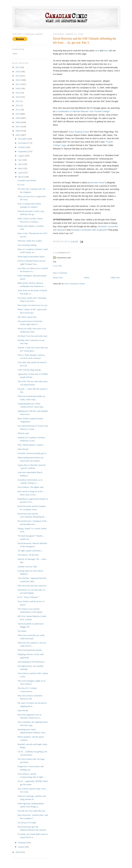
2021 (18, 84)
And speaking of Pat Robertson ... (32, 662)
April (21, 173)
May (20, 168)
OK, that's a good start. (27, 317)
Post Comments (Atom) (75, 284)
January (22, 847)
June (20, 164)
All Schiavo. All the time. (28, 555)
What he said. (23, 433)
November (23, 143)
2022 (18, 80)
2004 (18, 852)
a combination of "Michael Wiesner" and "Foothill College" (83, 111)
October (22, 147)
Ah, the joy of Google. (27, 823)
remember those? (97, 183)
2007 (18, 127)
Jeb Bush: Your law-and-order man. (33, 336)
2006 (18, 131)
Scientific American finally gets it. (32, 453)
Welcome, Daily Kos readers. (30, 241)
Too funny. (22, 631)
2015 (18, 101)
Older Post (115, 278)
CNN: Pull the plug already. (29, 370)
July (20, 160)
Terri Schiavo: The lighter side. (31, 487)
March (21, 177)
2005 (18, 135)
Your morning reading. (27, 245)
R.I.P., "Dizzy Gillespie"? (28, 597)
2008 (18, 122)
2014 (18, 105)
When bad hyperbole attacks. (30, 650)
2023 (18, 76)
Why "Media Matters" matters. (31, 445)
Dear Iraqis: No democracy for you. (33, 305)
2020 (18, 88)
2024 (18, 72)
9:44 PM (57, 266)
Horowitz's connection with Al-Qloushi (89, 230)
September (23, 151)
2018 (18, 97)
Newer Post (58, 278)
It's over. (21, 185)
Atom (15, 53)
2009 (18, 118)
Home (87, 278)
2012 (18, 110)
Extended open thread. (27, 180)
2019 (18, 93)
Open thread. (23, 449)
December (23, 139)
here (97, 51)
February (22, 843)
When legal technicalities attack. (31, 257)
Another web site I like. (28, 567)
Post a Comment (60, 273)
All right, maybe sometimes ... (30, 551)
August (21, 156)
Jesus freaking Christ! (79, 132)
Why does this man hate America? (32, 586)
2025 (18, 67)
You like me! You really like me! (31, 811)
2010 (18, 114)
